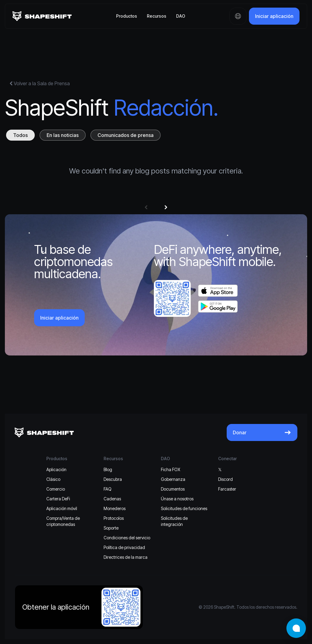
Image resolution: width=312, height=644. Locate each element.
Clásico (53, 479)
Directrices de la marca (126, 557)
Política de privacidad (124, 547)
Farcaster (227, 489)
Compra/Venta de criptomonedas (63, 521)
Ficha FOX (170, 469)
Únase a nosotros (177, 499)
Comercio (56, 489)
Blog (108, 469)
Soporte (111, 528)
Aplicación (56, 469)
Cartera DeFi (58, 499)
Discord (225, 479)
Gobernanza (173, 479)
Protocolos (114, 518)
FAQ (108, 489)
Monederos (115, 508)
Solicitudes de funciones (184, 508)
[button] (146, 207)
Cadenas (112, 499)
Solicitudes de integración (174, 521)
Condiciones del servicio (127, 538)
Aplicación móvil (62, 508)
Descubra (113, 479)
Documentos (173, 489)
